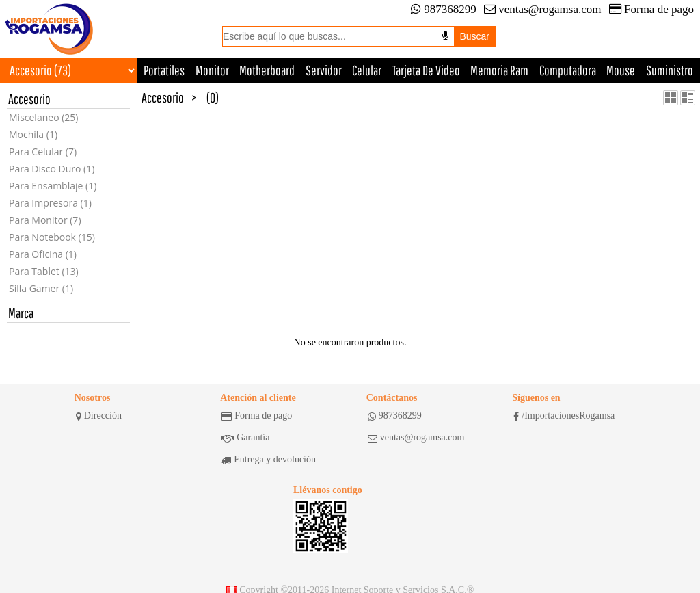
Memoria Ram (499, 70)
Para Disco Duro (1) (52, 169)
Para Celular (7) (43, 151)
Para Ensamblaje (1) (53, 186)
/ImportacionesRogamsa (564, 416)
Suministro (670, 70)
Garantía (245, 438)
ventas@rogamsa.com (542, 9)
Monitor (212, 70)
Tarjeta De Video (426, 70)
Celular (367, 70)
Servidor (324, 70)
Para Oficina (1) (43, 254)
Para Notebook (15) (52, 237)
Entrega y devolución (269, 460)
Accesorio (163, 97)
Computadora (568, 70)
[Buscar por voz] (445, 36)
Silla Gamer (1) (41, 288)
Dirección (99, 416)
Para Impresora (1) (50, 203)
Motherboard (267, 70)
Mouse (621, 70)
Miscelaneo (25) (43, 117)
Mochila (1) (33, 134)
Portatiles (164, 70)
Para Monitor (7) (45, 220)
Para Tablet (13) (44, 271)
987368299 (444, 9)
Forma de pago (651, 9)
